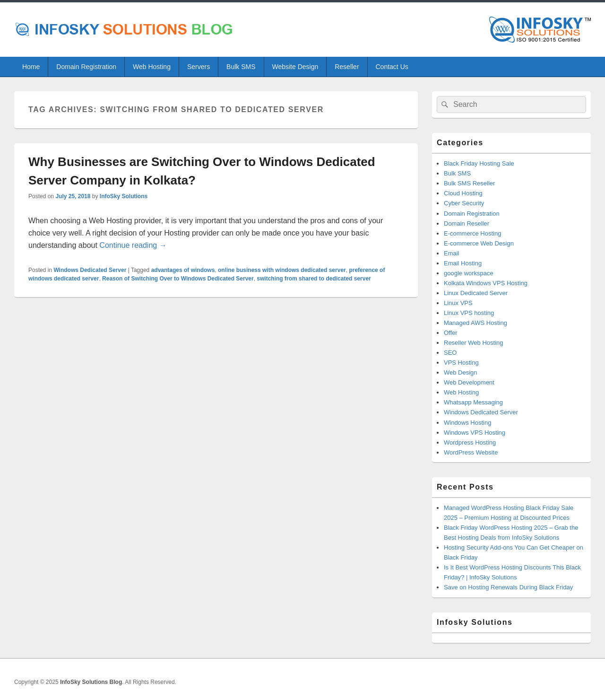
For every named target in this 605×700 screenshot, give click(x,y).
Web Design (461, 372)
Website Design (295, 67)
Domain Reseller (467, 223)
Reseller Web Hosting (473, 343)
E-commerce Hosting (472, 233)
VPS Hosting (461, 363)
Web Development (469, 382)
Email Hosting (463, 263)
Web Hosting (152, 67)
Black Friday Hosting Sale (479, 163)
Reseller (347, 67)
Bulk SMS (241, 67)
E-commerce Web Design (479, 243)
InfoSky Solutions (124, 196)
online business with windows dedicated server (282, 270)
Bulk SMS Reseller (469, 183)
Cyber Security (464, 203)
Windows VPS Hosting (475, 433)
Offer (451, 333)
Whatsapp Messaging (473, 402)
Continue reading (133, 245)
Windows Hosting (467, 423)
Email (452, 253)
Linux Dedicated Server (476, 293)
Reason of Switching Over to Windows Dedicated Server (178, 279)
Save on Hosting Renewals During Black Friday (508, 587)
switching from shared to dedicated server (314, 279)
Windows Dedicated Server (90, 270)
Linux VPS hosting (469, 313)
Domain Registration (86, 67)
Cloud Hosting (463, 193)
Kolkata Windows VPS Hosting (486, 283)
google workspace (469, 273)
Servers (199, 67)
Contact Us (392, 67)
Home (31, 67)
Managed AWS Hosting (475, 323)
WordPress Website (471, 452)
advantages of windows (183, 270)
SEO (450, 353)
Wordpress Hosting (470, 442)
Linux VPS (458, 303)
